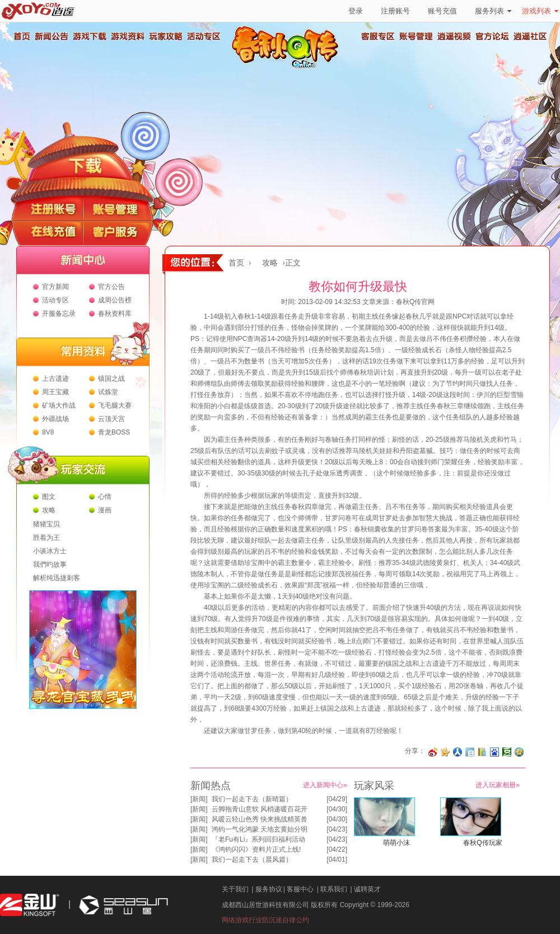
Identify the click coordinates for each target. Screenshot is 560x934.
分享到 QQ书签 (482, 752)
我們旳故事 (50, 564)
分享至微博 (433, 752)
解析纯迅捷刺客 (57, 578)
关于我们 (235, 889)
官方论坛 (492, 36)
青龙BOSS (114, 432)
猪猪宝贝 (46, 524)
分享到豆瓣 (507, 752)
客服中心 (300, 889)
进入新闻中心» (325, 785)
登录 (356, 11)
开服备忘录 (59, 314)
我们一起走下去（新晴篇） (252, 799)
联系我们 (334, 889)
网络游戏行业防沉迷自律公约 (265, 920)
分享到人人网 (458, 752)
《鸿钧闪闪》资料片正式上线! (256, 849)
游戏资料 (127, 36)
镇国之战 (111, 379)
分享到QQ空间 (519, 752)
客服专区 (378, 36)
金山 (30, 905)
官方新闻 (55, 287)
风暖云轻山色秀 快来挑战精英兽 (260, 819)
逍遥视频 (454, 36)
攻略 (49, 510)
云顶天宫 (111, 419)
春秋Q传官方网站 (288, 67)
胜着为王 (46, 538)
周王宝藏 (55, 392)
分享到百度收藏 (494, 752)
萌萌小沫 (396, 843)
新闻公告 (51, 36)
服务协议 (269, 889)
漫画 (105, 510)
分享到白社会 (470, 752)
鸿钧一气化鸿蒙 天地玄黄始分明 (260, 829)
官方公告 (111, 287)
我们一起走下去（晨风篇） (252, 860)
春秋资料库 (115, 314)
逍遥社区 (530, 36)
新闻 (199, 799)
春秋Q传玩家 (482, 843)
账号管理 (416, 36)
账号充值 (442, 11)
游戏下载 (89, 36)
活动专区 (203, 36)
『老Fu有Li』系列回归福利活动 (258, 839)
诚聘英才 (367, 889)
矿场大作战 (59, 405)
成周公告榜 (115, 300)
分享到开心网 (445, 752)
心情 (105, 497)
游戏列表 (540, 11)
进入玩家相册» (498, 785)
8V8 (48, 432)
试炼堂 (108, 392)
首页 (21, 36)
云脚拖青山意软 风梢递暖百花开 (260, 809)
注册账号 (395, 11)
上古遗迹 (55, 379)
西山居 (122, 905)
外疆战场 (55, 419)
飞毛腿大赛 (115, 405)
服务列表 (493, 11)
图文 (49, 497)
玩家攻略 (165, 36)
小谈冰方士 (50, 551)
